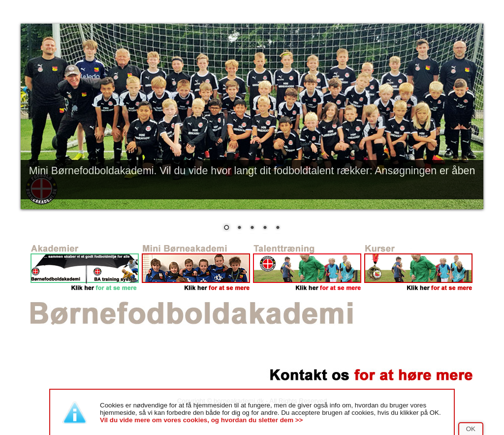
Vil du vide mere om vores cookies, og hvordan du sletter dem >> (201, 420)
